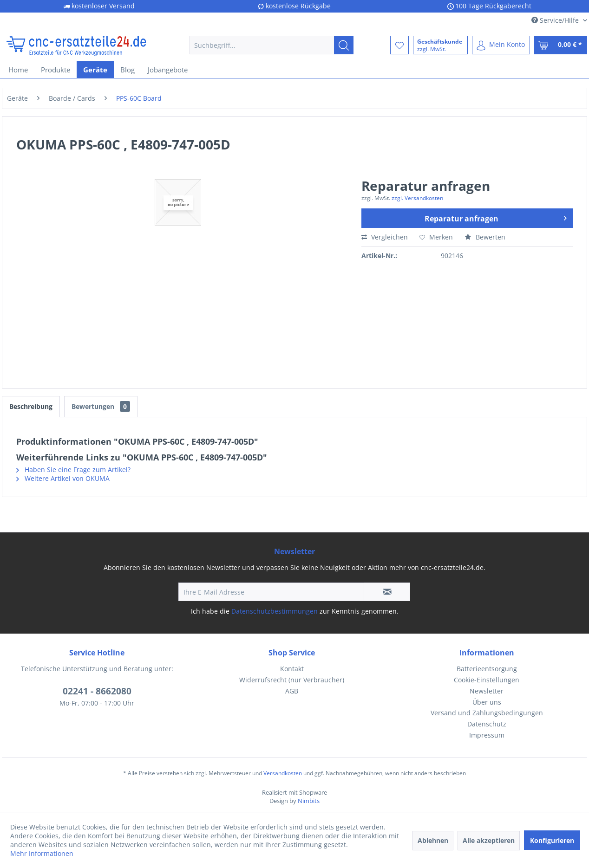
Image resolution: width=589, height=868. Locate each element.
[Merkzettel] (399, 45)
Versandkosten (283, 773)
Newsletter (487, 691)
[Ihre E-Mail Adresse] (271, 592)
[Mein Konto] (501, 45)
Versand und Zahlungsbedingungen (487, 713)
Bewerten (485, 237)
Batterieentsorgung (487, 669)
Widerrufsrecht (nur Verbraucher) (292, 680)
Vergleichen (385, 237)
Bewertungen (101, 406)
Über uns (487, 702)
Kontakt (292, 669)
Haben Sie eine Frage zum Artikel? (73, 470)
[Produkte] (56, 70)
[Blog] (128, 70)
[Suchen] (344, 45)
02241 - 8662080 (97, 691)
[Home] (18, 70)
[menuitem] (272, 45)
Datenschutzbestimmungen (275, 611)
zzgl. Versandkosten (417, 198)
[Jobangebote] (168, 70)
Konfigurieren (552, 840)
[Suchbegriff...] (272, 45)
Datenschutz (487, 724)
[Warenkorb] (561, 45)
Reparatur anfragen (496, 217)
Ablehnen (433, 840)
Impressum (487, 735)
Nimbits (309, 801)
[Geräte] (95, 70)
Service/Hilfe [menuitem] (556, 20)
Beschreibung (31, 406)
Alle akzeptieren (489, 840)
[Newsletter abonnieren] (387, 592)
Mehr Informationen (42, 853)
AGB (292, 691)
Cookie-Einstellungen (487, 680)
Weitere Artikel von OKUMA (63, 478)
